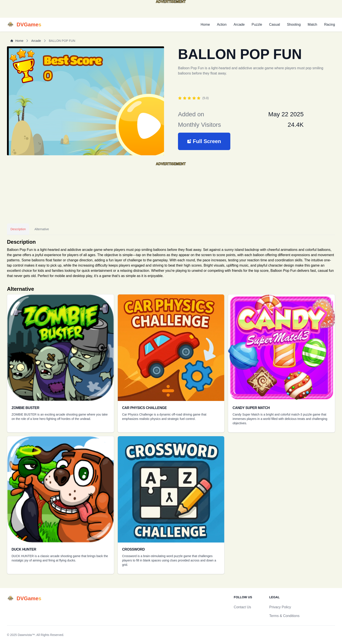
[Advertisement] (35, 11)
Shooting (294, 25)
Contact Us (242, 607)
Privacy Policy (280, 607)
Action (222, 25)
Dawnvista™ (26, 635)
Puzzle (257, 25)
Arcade (239, 25)
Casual (275, 25)
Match (313, 25)
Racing (330, 25)
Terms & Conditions (285, 616)
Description (18, 229)
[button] (204, 141)
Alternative (42, 229)
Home (205, 25)
